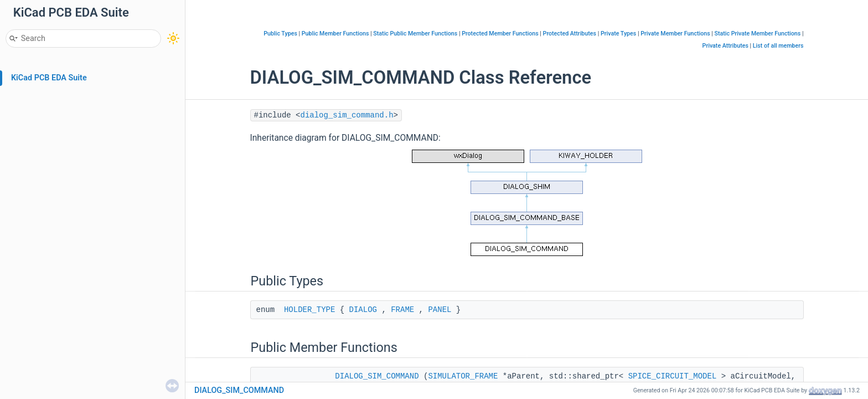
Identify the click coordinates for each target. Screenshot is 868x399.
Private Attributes (725, 46)
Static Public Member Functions (415, 34)
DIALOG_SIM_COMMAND (377, 376)
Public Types (280, 34)
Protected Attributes (570, 34)
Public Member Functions (335, 34)
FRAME (402, 310)
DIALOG (363, 310)
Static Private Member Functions (758, 34)
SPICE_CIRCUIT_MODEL (673, 376)
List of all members (778, 46)
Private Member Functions (675, 34)
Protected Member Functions (500, 34)
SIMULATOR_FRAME (463, 376)
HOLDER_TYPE (309, 310)
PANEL (440, 310)
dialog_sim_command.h (347, 115)
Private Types (618, 34)
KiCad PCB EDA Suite (49, 78)
